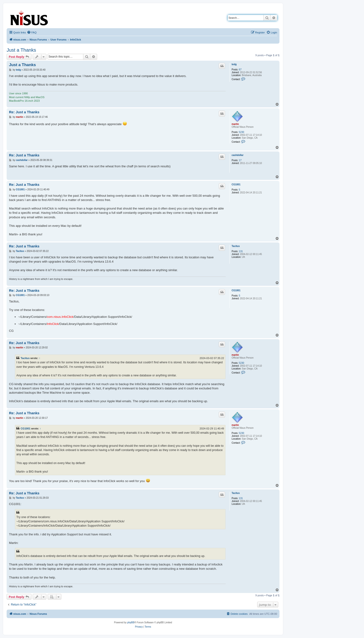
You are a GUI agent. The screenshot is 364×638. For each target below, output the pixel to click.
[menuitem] (32, 32)
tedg (234, 64)
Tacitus (236, 246)
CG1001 (236, 185)
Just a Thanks (21, 50)
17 (240, 160)
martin (235, 124)
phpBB (131, 622)
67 (240, 70)
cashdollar (238, 155)
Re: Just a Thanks (24, 112)
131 (241, 251)
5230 (242, 132)
